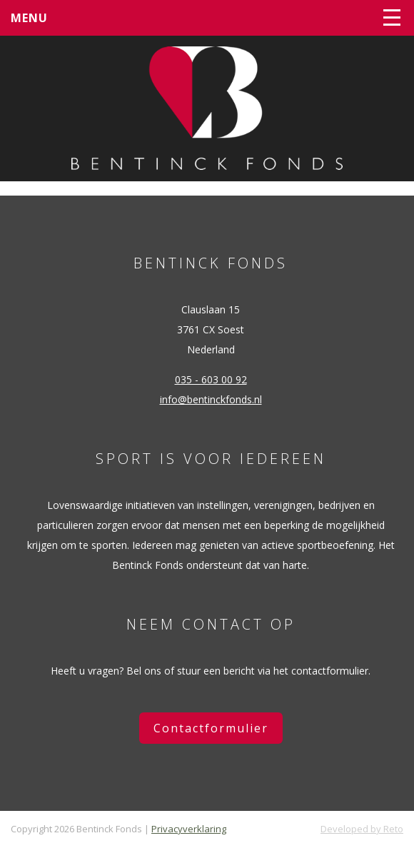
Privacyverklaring (189, 829)
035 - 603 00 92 (211, 379)
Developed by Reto (362, 829)
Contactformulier (211, 728)
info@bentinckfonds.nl (211, 399)
